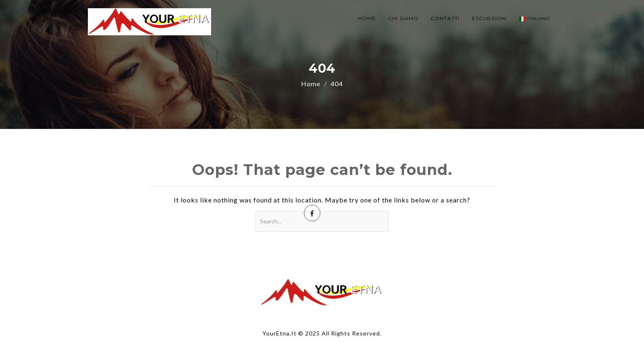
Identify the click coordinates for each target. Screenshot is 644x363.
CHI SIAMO (403, 18)
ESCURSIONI (489, 18)
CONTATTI (445, 18)
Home (311, 84)
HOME (367, 18)
